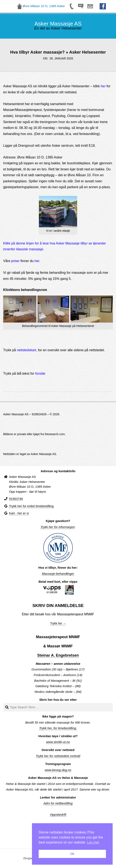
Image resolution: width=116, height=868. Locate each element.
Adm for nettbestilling (58, 803)
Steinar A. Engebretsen (58, 655)
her (103, 86)
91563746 (16, 499)
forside (40, 374)
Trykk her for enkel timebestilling (31, 506)
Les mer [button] (93, 842)
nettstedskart (26, 350)
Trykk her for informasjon (57, 527)
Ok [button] (72, 854)
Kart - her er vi (19, 513)
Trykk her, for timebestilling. (58, 728)
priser (15, 261)
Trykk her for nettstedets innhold (58, 756)
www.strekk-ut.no (58, 742)
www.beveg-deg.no (58, 770)
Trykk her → (58, 623)
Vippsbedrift (58, 815)
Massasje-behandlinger (58, 574)
